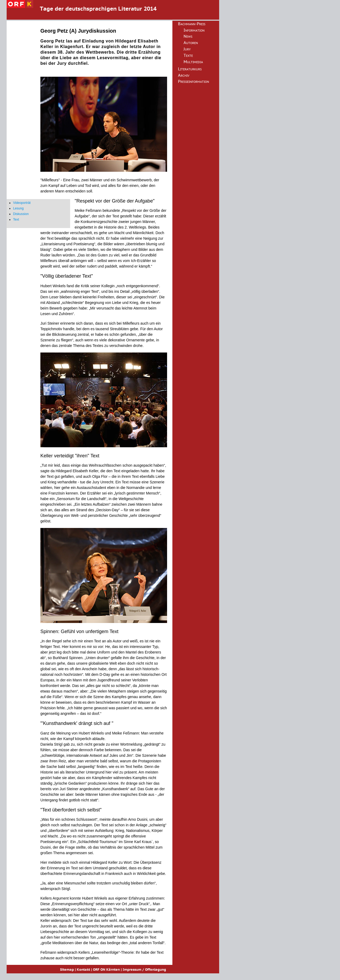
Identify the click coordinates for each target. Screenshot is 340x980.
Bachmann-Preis (192, 24)
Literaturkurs (190, 69)
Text (16, 220)
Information (194, 31)
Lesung (18, 208)
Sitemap (67, 970)
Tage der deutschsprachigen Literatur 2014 (98, 9)
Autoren (191, 43)
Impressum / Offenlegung (144, 970)
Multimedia (193, 62)
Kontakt (83, 970)
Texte (188, 56)
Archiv (184, 76)
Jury (187, 49)
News (188, 37)
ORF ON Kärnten (106, 970)
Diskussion (21, 214)
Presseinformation (194, 82)
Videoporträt (22, 203)
